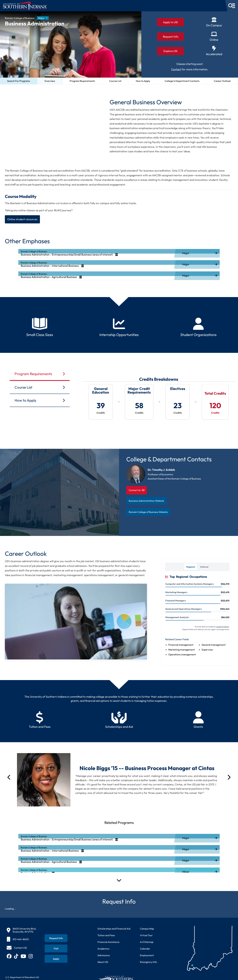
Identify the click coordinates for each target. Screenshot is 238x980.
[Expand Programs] (119, 880)
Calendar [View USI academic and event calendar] (145, 949)
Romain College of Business (20, 18)
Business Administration (36, 24)
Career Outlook (222, 81)
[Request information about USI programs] (56, 938)
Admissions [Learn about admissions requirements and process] (104, 955)
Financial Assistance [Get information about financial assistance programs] (108, 942)
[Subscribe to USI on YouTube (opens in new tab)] (23, 956)
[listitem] (119, 253)
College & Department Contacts (182, 81)
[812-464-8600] (21, 939)
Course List (115, 81)
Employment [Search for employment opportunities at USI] (147, 955)
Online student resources (22, 219)
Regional (191, 567)
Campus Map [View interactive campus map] (147, 929)
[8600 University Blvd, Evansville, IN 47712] (21, 930)
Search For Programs (19, 81)
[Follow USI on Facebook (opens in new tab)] (9, 956)
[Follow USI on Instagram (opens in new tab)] (31, 956)
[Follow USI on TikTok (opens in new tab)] (16, 956)
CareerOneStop (222, 627)
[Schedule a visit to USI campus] (56, 948)
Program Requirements (82, 81)
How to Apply (143, 81)
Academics (103, 949)
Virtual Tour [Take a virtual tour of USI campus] (146, 935)
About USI (103, 962)
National (204, 567)
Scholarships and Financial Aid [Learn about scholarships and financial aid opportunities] (114, 929)
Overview (50, 81)
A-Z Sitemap (147, 942)
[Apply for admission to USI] (56, 959)
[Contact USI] (17, 948)
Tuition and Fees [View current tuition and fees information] (106, 935)
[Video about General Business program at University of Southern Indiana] (51, 124)
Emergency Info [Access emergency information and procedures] (148, 962)
